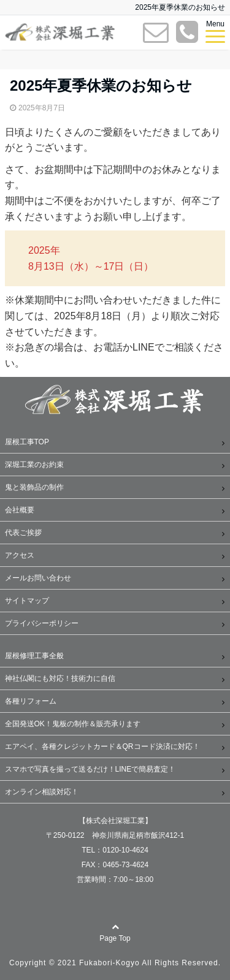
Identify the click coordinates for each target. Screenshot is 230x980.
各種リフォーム (31, 701)
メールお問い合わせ (38, 578)
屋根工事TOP (27, 442)
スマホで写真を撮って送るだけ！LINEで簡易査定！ (90, 769)
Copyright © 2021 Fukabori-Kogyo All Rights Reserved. (115, 963)
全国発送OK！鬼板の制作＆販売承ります (73, 724)
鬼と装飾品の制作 (34, 487)
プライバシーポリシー (42, 623)
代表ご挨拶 (23, 533)
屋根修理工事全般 (34, 656)
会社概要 (20, 510)
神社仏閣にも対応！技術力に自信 (60, 678)
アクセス (20, 555)
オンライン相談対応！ (42, 792)
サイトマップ (27, 601)
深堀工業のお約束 (34, 465)
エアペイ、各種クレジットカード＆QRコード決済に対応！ (102, 746)
